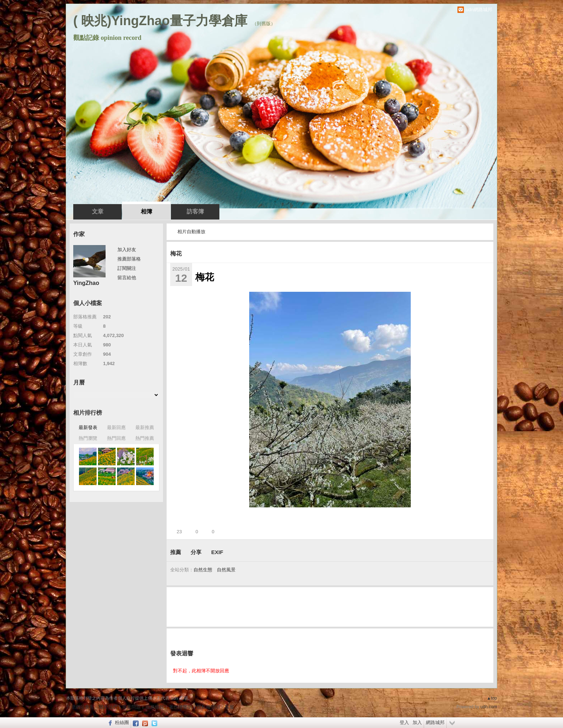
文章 (98, 211)
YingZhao (86, 283)
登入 (404, 722)
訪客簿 (195, 211)
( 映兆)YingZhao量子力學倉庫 (160, 21)
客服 (229, 707)
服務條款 (155, 707)
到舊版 (264, 24)
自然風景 (226, 570)
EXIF (217, 552)
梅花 (176, 254)
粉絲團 (122, 722)
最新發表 (88, 427)
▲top (492, 698)
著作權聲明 (180, 707)
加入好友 (127, 250)
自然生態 (203, 570)
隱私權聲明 (208, 707)
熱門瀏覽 (88, 438)
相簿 (146, 211)
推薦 (176, 552)
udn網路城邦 (479, 10)
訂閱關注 (127, 268)
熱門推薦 (145, 438)
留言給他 (127, 278)
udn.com (489, 707)
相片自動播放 (191, 232)
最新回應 (116, 427)
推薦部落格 (129, 259)
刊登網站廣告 (80, 707)
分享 (196, 552)
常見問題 (131, 707)
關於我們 (108, 707)
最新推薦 (145, 427)
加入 (417, 722)
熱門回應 (116, 438)
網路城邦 (435, 722)
